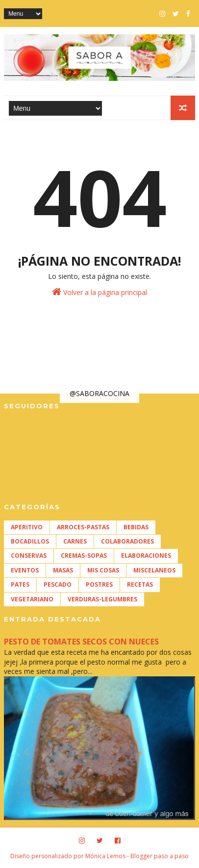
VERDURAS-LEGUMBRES (102, 599)
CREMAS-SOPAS (84, 556)
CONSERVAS (29, 556)
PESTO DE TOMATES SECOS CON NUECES (81, 642)
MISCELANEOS (154, 570)
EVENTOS (25, 570)
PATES (20, 584)
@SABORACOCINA (99, 393)
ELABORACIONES (146, 556)
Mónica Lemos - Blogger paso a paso (137, 856)
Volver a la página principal (99, 292)
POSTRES (99, 584)
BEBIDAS (136, 527)
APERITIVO (27, 527)
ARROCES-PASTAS (83, 527)
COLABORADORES (127, 541)
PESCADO (58, 584)
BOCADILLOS (30, 541)
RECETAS (140, 584)
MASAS (63, 570)
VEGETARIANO (32, 599)
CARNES (75, 541)
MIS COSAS (103, 570)
